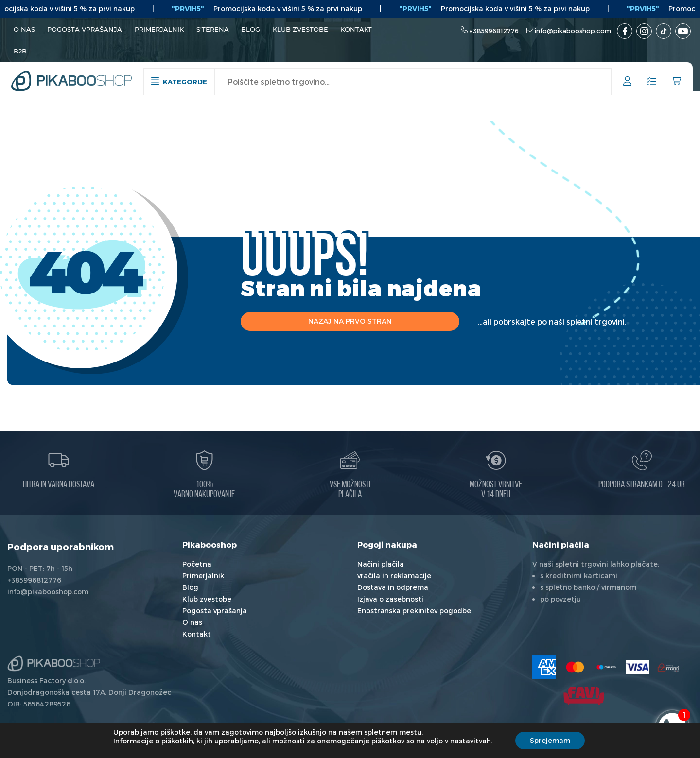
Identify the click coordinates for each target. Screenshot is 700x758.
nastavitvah (471, 741)
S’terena (213, 29)
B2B (20, 51)
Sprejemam (550, 740)
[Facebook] (625, 31)
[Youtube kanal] (683, 31)
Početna (197, 564)
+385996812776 (494, 31)
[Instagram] (644, 31)
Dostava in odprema (393, 587)
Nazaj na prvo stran (350, 321)
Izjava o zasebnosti (390, 599)
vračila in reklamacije (394, 576)
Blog (251, 29)
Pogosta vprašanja (85, 29)
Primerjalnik (159, 29)
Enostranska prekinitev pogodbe (414, 611)
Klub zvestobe (300, 29)
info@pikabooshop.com (573, 31)
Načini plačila (381, 564)
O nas (24, 29)
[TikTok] (664, 31)
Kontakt (356, 29)
